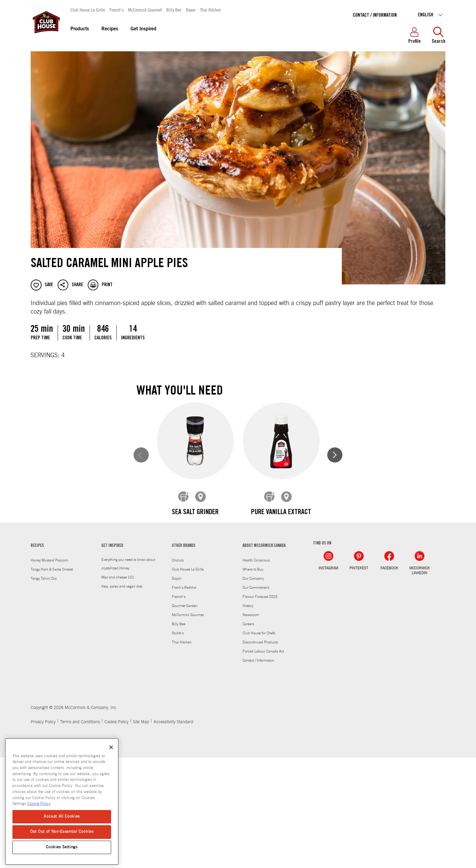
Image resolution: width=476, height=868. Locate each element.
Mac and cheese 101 (118, 688)
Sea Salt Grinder (195, 513)
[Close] (111, 747)
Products (80, 29)
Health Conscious (256, 671)
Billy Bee (174, 10)
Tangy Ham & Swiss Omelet (52, 680)
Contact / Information (375, 15)
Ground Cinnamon (195, 628)
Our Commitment (256, 698)
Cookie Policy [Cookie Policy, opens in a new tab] (39, 804)
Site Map (141, 832)
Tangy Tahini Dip (44, 689)
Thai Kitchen (211, 10)
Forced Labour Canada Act (263, 762)
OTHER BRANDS (184, 656)
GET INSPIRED (112, 656)
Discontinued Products (260, 753)
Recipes (110, 29)
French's (117, 10)
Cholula (178, 671)
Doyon (191, 10)
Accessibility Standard (173, 832)
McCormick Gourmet (145, 10)
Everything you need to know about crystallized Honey (128, 674)
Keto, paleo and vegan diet (122, 697)
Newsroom (251, 725)
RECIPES (37, 656)
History (248, 716)
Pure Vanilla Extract (281, 513)
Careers (248, 734)
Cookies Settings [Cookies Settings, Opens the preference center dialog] (62, 847)
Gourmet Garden (185, 716)
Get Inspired (143, 29)
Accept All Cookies (62, 817)
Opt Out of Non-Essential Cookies (62, 832)
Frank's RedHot (184, 698)
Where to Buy (253, 680)
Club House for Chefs (259, 744)
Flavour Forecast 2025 (260, 707)
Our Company (253, 689)
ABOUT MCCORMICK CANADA (264, 656)
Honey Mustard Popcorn (49, 671)
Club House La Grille (88, 10)
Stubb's (178, 744)
